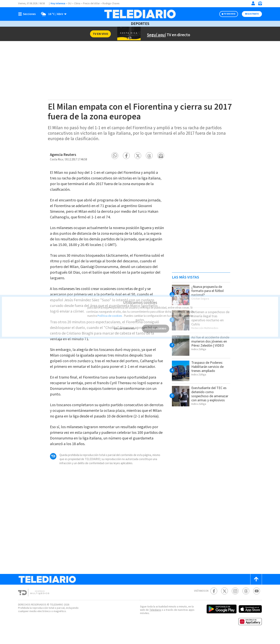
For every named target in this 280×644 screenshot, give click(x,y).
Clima (77, 4)
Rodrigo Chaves (113, 4)
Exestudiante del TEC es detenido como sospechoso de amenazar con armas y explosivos (211, 396)
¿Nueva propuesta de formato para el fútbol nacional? (208, 291)
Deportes (140, 24)
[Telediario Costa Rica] (140, 14)
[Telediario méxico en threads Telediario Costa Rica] (246, 601)
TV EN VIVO (226, 14)
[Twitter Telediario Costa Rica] (224, 601)
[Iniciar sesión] (253, 3)
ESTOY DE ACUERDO (156, 322)
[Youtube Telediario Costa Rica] (257, 601)
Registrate (251, 14)
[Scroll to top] (256, 589)
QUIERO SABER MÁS (124, 322)
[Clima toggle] (53, 14)
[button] (115, 156)
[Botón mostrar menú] (28, 14)
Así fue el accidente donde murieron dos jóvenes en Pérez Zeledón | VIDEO (207, 343)
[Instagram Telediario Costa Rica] (235, 601)
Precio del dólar (92, 4)
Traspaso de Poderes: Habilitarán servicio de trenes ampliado (209, 367)
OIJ (70, 4)
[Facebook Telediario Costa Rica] (214, 601)
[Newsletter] (260, 4)
